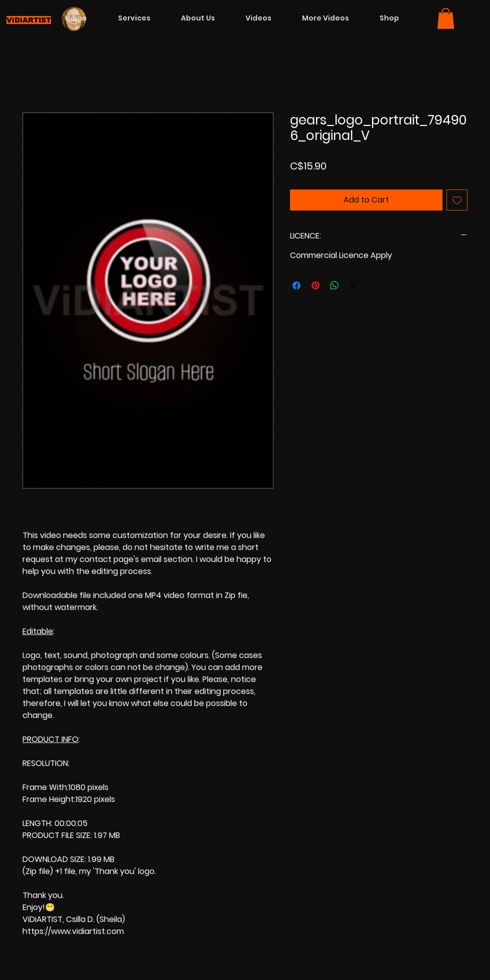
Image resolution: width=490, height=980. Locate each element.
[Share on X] (353, 285)
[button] (446, 18)
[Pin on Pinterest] (315, 285)
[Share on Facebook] (296, 285)
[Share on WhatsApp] (334, 285)
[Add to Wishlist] (457, 200)
